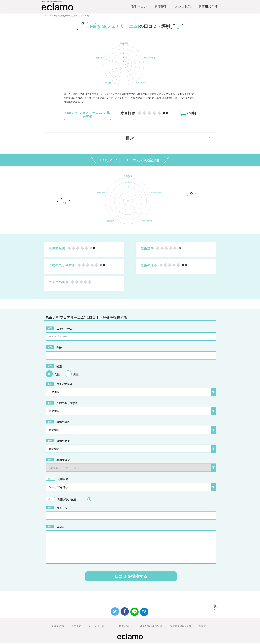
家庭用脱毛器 (208, 8)
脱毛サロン (139, 8)
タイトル (56, 509)
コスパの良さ (59, 385)
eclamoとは (58, 627)
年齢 (54, 349)
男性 (76, 376)
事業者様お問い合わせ (151, 627)
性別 (54, 368)
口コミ (55, 528)
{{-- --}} (131, 469)
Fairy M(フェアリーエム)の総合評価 (87, 116)
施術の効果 (58, 442)
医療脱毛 (161, 8)
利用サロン (58, 461)
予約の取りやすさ (62, 404)
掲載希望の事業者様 (181, 627)
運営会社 (203, 627)
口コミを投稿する (131, 578)
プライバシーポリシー (100, 627)
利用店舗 (57, 480)
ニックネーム (59, 330)
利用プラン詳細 (69, 500)
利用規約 (76, 627)
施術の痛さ (58, 423)
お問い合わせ (126, 627)
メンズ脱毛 (183, 8)
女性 (57, 376)
